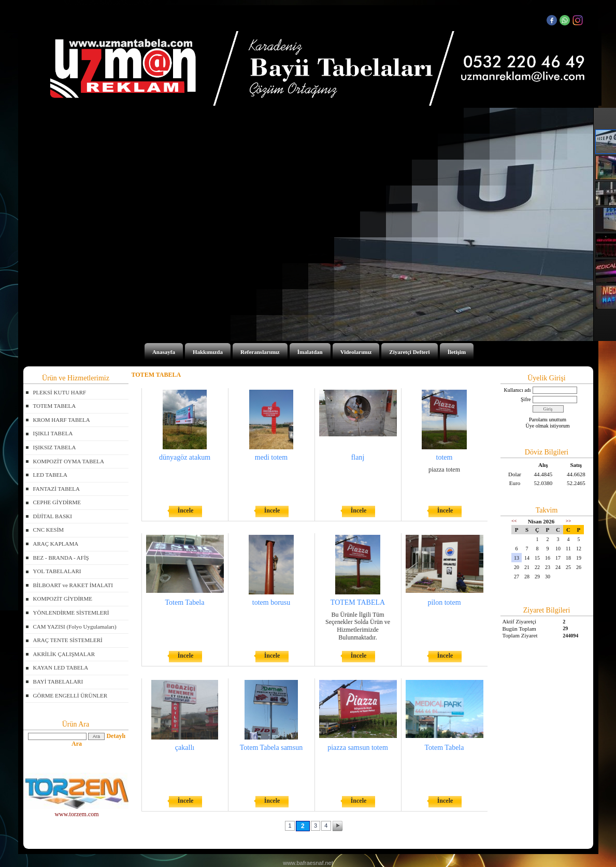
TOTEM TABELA (55, 406)
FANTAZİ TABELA (56, 489)
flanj (358, 457)
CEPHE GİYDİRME (57, 502)
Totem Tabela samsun (271, 748)
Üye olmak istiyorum (548, 426)
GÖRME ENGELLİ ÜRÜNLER (70, 695)
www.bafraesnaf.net (308, 863)
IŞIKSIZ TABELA (55, 447)
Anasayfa (164, 352)
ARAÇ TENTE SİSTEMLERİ (68, 640)
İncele (186, 510)
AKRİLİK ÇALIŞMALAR (64, 654)
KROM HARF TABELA (62, 420)
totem (445, 457)
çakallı (185, 748)
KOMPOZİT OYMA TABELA (69, 461)
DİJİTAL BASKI (53, 516)
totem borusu (271, 602)
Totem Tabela (185, 602)
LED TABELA (50, 475)
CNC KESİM (49, 530)
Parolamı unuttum (548, 420)
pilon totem (444, 602)
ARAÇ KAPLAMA (56, 544)
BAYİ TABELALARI (58, 681)
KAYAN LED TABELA (61, 667)
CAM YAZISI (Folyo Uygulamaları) (75, 627)
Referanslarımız (260, 352)
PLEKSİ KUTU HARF (60, 392)
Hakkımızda (208, 352)
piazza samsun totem (358, 748)
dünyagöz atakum (185, 457)
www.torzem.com (77, 811)
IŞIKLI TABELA (53, 433)
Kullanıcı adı (518, 390)
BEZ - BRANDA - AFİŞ (61, 558)
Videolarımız (356, 352)
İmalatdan (310, 352)
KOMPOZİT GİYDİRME (63, 599)
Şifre (526, 399)
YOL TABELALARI (57, 571)
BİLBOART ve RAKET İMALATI (73, 585)
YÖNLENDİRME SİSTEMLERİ (71, 613)
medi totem (271, 457)
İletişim (457, 352)
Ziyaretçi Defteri (409, 352)
